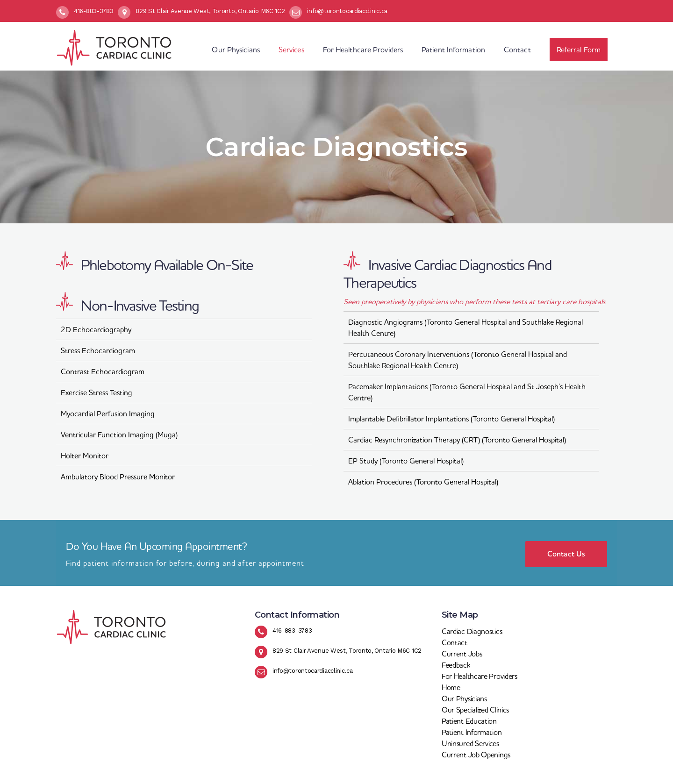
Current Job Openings (476, 755)
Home (451, 687)
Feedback (456, 665)
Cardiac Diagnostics (472, 631)
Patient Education (469, 721)
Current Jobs (462, 654)
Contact (455, 642)
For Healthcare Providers (480, 676)
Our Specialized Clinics (475, 710)
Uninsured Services (470, 743)
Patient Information (472, 732)
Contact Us (566, 554)
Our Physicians (464, 698)
